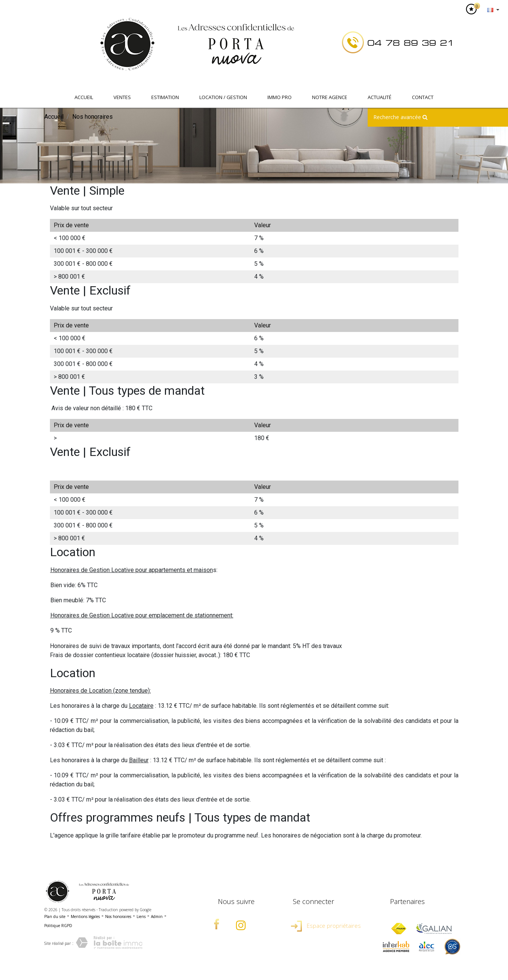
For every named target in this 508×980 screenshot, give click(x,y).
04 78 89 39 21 (411, 43)
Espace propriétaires (326, 926)
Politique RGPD (58, 926)
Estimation (165, 97)
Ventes (122, 97)
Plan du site (55, 916)
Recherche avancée (400, 117)
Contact (423, 97)
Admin (157, 916)
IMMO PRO (280, 97)
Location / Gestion (223, 97)
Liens (141, 916)
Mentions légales (85, 916)
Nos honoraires (118, 916)
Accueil (84, 97)
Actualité (380, 97)
